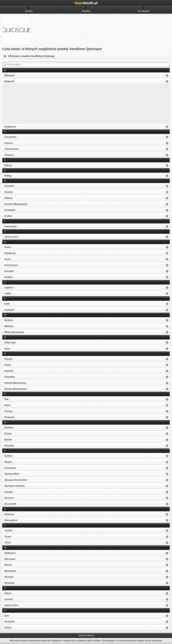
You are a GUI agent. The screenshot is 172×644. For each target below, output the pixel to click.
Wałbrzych (10, 553)
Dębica (8, 165)
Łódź (7, 304)
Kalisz (8, 247)
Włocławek (10, 571)
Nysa (7, 349)
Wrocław (9, 577)
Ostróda (9, 371)
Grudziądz (10, 210)
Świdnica (9, 514)
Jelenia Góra (11, 237)
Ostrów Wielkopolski (16, 389)
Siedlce (8, 456)
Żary (7, 616)
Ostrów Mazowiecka (15, 383)
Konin (8, 259)
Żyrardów (9, 622)
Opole (8, 365)
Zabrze (8, 593)
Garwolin (9, 186)
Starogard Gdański (15, 486)
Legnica (9, 288)
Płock (7, 405)
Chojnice (9, 155)
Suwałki (9, 492)
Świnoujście (11, 520)
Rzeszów (9, 446)
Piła (6, 399)
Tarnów (8, 531)
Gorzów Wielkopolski (16, 204)
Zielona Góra (11, 605)
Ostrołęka (10, 377)
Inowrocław (11, 226)
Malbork (9, 320)
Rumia (8, 434)
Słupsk (8, 462)
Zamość (9, 599)
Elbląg (8, 176)
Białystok (9, 81)
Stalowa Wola (12, 474)
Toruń (8, 543)
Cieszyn (9, 143)
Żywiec (8, 628)
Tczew (8, 537)
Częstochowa (12, 149)
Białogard (10, 75)
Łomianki (9, 310)
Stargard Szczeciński (16, 480)
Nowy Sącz (10, 343)
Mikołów (9, 326)
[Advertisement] (24, 104)
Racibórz (9, 428)
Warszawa (10, 559)
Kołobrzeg (10, 253)
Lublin (8, 293)
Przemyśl (9, 417)
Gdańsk (9, 192)
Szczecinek (10, 504)
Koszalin (9, 271)
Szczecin (9, 498)
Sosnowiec (10, 468)
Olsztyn (8, 359)
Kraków (8, 277)
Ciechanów (10, 137)
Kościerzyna (11, 265)
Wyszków (9, 583)
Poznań (8, 411)
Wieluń (8, 565)
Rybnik (8, 440)
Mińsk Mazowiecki (14, 332)
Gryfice (8, 216)
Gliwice (8, 198)
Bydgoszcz (10, 127)
